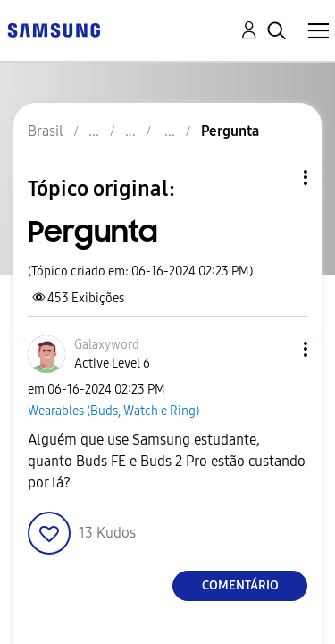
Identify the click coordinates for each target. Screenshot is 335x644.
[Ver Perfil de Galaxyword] (107, 345)
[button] (49, 533)
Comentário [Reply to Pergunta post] (240, 585)
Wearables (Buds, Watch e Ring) (113, 411)
